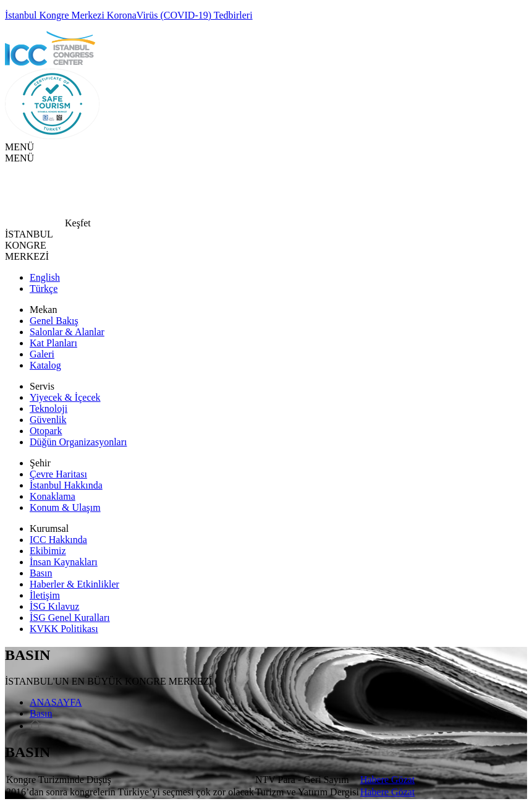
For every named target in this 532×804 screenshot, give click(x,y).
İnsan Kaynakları (64, 562)
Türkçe (44, 289)
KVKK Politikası (64, 629)
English (45, 277)
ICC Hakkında (58, 540)
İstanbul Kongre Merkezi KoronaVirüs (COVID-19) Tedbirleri (129, 15)
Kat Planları (53, 343)
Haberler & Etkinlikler (74, 584)
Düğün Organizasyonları (78, 442)
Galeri (42, 354)
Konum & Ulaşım (65, 507)
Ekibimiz (48, 551)
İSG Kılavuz (54, 606)
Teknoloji (49, 408)
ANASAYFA (56, 702)
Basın (41, 573)
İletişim (45, 595)
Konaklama (53, 496)
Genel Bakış (54, 321)
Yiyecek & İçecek (65, 397)
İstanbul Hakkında (66, 485)
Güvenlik (48, 420)
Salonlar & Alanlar (67, 332)
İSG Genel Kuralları (70, 618)
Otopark (46, 431)
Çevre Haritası (58, 474)
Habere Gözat (387, 780)
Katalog (45, 365)
